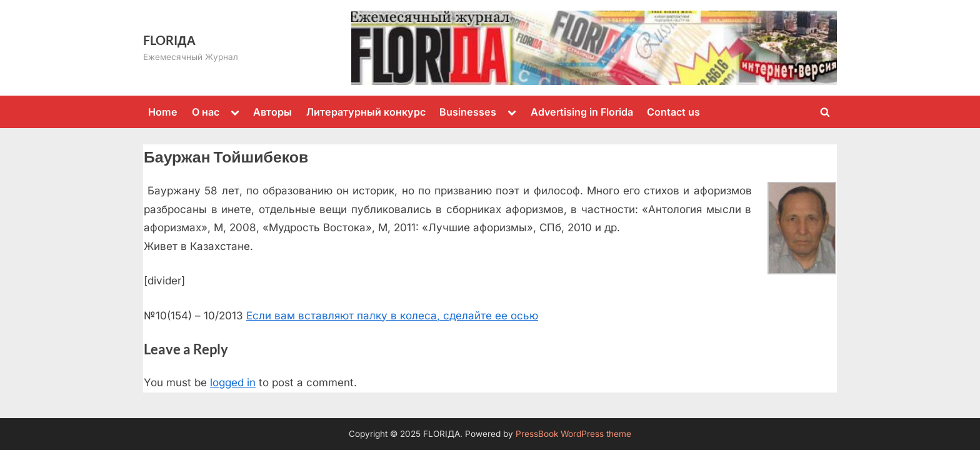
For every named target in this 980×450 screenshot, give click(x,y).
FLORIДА (169, 40)
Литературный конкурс (366, 112)
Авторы (272, 112)
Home (163, 112)
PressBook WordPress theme (573, 434)
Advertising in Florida (582, 112)
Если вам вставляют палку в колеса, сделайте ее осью (392, 316)
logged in (233, 382)
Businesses (468, 112)
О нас (206, 112)
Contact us (673, 112)
